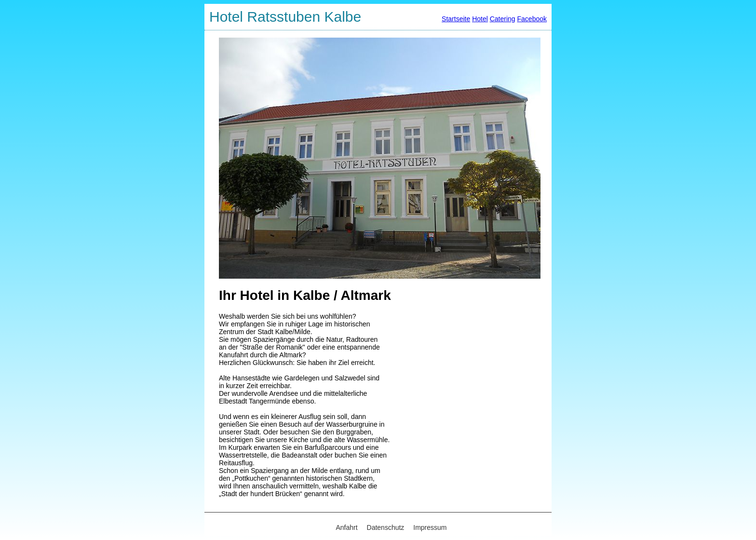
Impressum (430, 527)
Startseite (456, 19)
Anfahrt (347, 527)
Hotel (480, 19)
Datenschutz (386, 527)
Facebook (532, 19)
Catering (503, 19)
